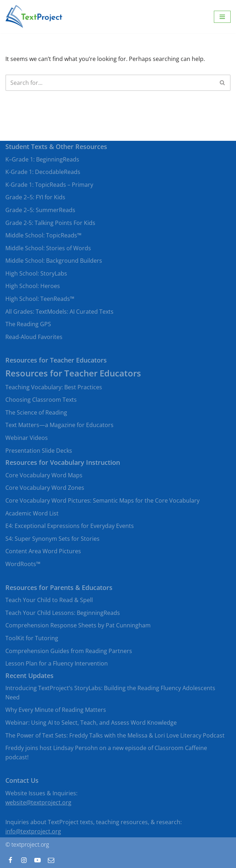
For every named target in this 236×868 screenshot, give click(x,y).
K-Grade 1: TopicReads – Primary (49, 185)
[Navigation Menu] (222, 17)
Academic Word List (32, 513)
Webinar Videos (27, 438)
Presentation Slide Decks (39, 451)
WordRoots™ (23, 564)
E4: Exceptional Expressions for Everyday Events (70, 526)
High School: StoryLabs (36, 273)
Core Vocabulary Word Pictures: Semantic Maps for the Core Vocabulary (102, 500)
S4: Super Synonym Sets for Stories (52, 539)
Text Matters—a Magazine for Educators (59, 425)
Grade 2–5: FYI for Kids (35, 197)
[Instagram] (24, 860)
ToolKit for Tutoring (32, 638)
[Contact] (51, 860)
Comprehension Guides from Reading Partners (69, 651)
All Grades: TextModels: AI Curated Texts (59, 312)
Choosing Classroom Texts (41, 400)
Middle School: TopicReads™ (43, 235)
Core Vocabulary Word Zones (45, 488)
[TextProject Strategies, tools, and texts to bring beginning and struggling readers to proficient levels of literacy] (34, 17)
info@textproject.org (33, 831)
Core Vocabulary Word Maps (44, 475)
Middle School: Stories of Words (48, 248)
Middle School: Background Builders (54, 261)
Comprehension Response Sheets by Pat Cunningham (78, 625)
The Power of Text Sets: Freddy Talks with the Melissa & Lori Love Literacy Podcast (115, 735)
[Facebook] (10, 860)
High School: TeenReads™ (40, 299)
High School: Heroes (33, 286)
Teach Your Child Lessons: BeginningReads (63, 613)
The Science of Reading (36, 412)
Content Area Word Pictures (43, 551)
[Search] (110, 83)
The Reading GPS (28, 324)
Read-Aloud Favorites (34, 337)
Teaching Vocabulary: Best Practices (54, 387)
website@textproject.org (38, 802)
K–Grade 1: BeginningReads (42, 159)
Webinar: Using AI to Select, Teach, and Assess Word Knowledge (91, 723)
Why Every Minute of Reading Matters (56, 710)
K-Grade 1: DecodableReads (43, 172)
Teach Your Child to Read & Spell (49, 600)
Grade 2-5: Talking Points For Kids (50, 223)
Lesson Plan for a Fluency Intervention (57, 663)
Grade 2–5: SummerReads (40, 210)
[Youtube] (37, 860)
